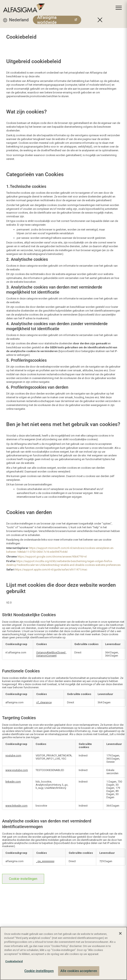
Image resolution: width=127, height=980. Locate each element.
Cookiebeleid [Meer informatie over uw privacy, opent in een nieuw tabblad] (14, 961)
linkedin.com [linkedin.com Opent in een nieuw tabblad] (13, 782)
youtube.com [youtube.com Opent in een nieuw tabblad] (13, 755)
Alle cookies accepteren (79, 971)
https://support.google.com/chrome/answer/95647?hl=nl (52, 557)
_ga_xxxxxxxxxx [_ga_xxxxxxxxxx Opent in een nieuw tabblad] (45, 861)
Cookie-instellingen (23, 879)
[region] (63, 953)
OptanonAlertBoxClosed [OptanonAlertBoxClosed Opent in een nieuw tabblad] (51, 652)
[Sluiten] (120, 933)
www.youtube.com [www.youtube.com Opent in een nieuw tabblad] (17, 770)
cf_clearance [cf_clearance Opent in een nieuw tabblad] (44, 702)
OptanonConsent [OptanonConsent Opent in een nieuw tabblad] (46, 656)
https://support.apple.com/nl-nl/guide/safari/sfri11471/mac (51, 570)
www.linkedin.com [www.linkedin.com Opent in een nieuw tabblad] (16, 806)
